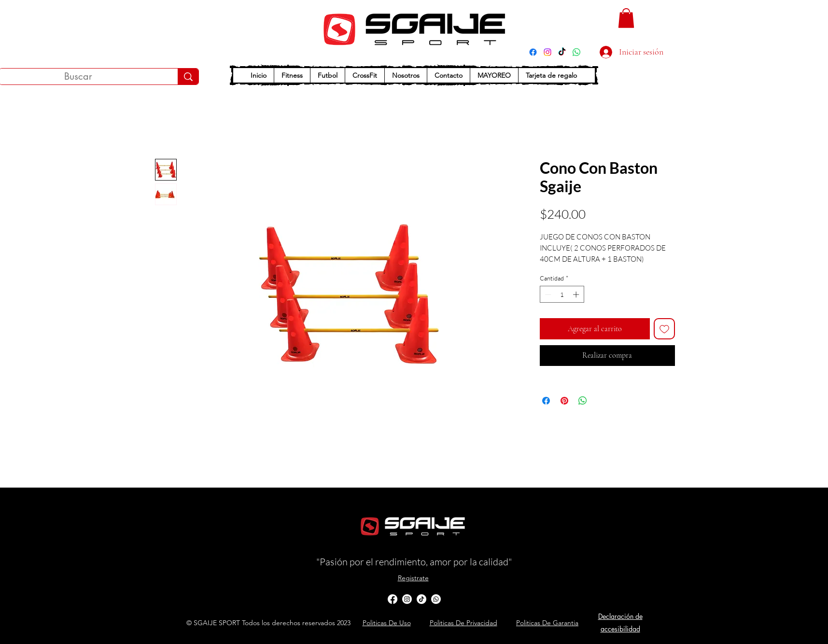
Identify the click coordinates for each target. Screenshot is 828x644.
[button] (626, 18)
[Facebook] (533, 52)
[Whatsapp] (436, 599)
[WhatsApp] (576, 52)
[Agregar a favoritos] (664, 329)
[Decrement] (547, 294)
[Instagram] (547, 52)
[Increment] (577, 294)
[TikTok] (562, 52)
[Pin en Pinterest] (564, 401)
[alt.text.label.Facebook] (393, 599)
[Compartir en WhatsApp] (583, 401)
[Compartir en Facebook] (546, 401)
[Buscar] (188, 77)
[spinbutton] (562, 294)
